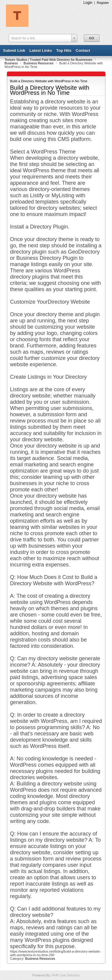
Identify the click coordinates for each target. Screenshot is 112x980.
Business (12, 63)
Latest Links (41, 51)
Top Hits (64, 51)
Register (103, 3)
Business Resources (39, 63)
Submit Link (14, 51)
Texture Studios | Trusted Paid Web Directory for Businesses (49, 60)
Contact (83, 51)
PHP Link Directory (66, 975)
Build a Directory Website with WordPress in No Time (49, 81)
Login (88, 3)
